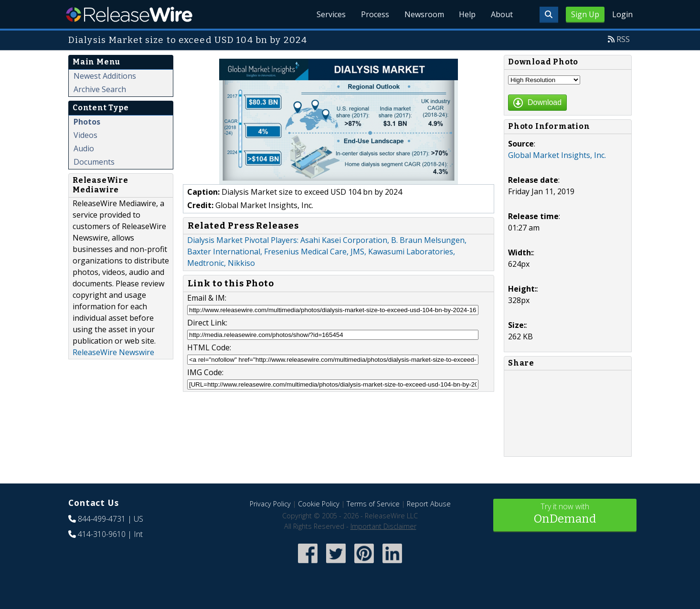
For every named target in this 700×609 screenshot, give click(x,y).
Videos (85, 135)
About (502, 14)
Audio (84, 148)
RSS (623, 39)
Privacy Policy (270, 504)
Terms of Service (373, 504)
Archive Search (100, 89)
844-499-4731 (102, 519)
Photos (87, 122)
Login (622, 14)
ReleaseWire (129, 14)
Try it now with (565, 514)
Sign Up (585, 14)
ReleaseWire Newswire (113, 352)
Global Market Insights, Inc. (557, 155)
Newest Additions (105, 76)
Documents (94, 162)
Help (467, 14)
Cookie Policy (319, 504)
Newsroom (424, 14)
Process (375, 14)
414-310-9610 (102, 534)
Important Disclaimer (383, 526)
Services (331, 14)
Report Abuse (429, 504)
